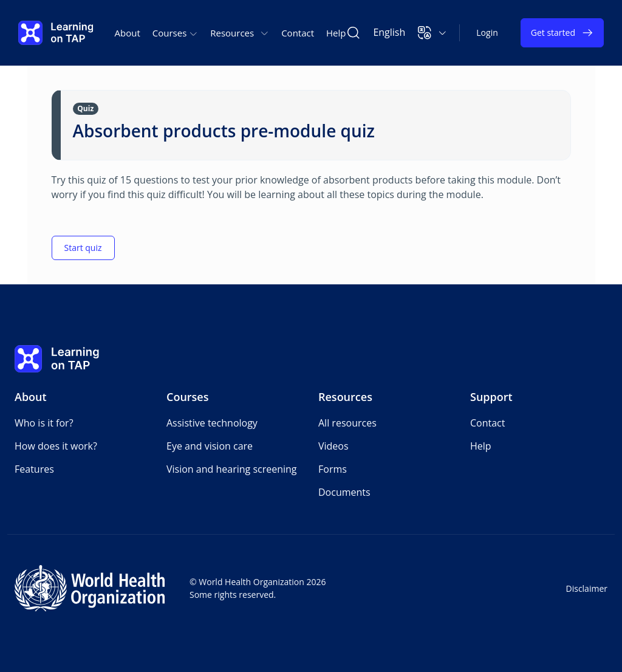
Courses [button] (175, 33)
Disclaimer (587, 588)
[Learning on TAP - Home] (56, 33)
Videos (333, 446)
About (128, 33)
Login (487, 33)
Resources (345, 397)
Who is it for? (44, 423)
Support (491, 397)
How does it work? (56, 446)
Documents (344, 492)
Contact (298, 33)
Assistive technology (212, 423)
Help (336, 33)
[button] (432, 33)
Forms (333, 469)
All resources (347, 423)
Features (34, 469)
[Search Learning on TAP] (354, 33)
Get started (562, 33)
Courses (188, 397)
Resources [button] (240, 33)
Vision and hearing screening (232, 469)
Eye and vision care (210, 446)
